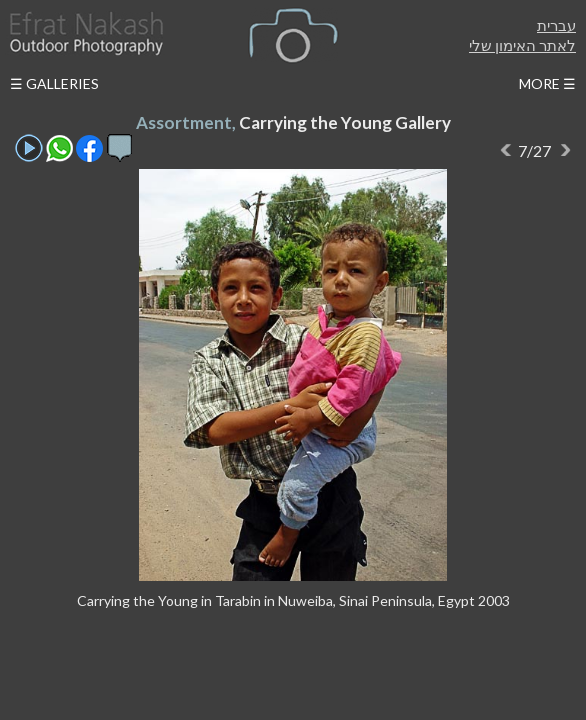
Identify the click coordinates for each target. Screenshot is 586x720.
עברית (556, 25)
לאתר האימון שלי (522, 45)
